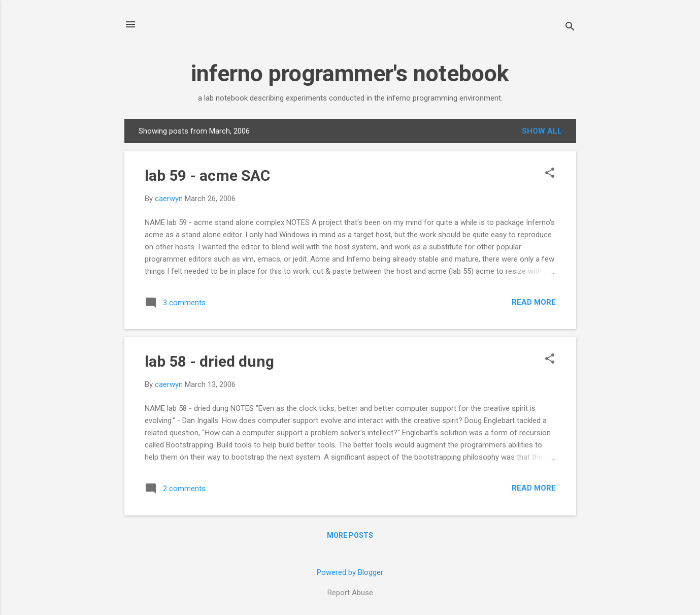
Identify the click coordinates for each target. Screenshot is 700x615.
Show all (542, 131)
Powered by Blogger (350, 572)
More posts (350, 535)
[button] (550, 174)
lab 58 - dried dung (209, 361)
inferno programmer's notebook (350, 73)
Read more (534, 302)
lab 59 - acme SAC (207, 175)
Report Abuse (350, 593)
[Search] (570, 28)
